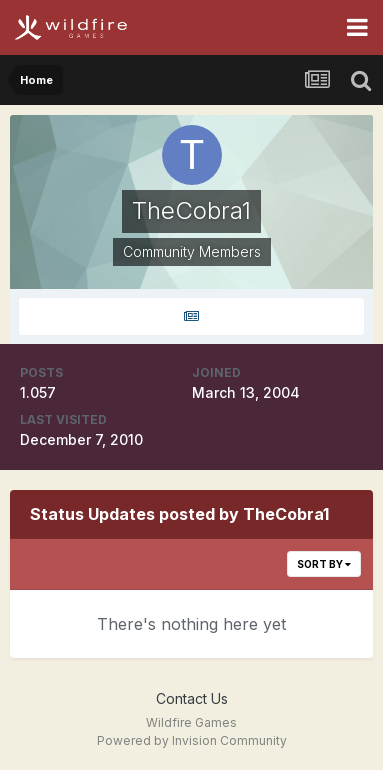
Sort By (324, 564)
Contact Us (192, 698)
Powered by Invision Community (192, 740)
